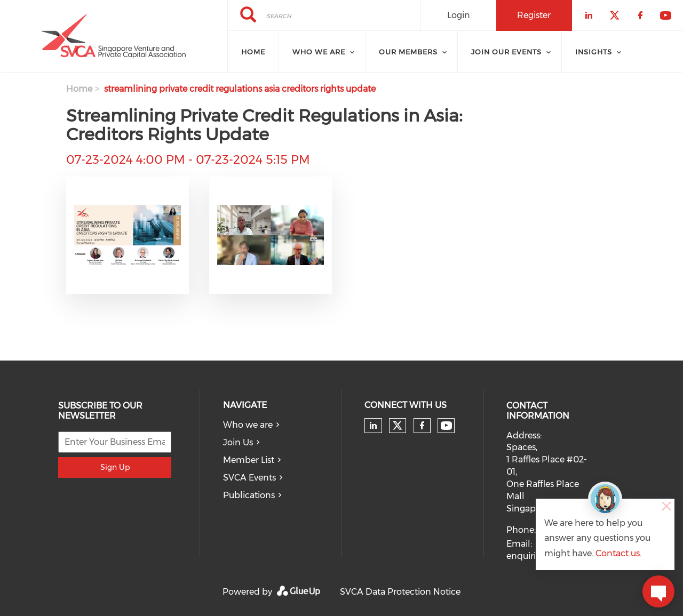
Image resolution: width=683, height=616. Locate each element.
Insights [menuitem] (594, 52)
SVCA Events (249, 478)
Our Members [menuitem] (408, 52)
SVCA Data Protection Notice (400, 592)
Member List (249, 460)
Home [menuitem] (253, 52)
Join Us (238, 442)
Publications (249, 495)
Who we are (248, 425)
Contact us (618, 553)
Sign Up (115, 467)
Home (79, 89)
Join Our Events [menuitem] (506, 52)
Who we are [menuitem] (319, 52)
